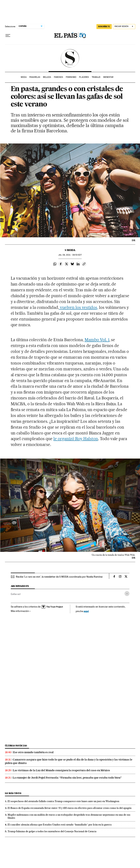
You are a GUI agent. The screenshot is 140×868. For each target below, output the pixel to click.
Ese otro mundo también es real (33, 752)
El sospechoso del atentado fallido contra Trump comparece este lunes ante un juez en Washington (63, 801)
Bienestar (108, 77)
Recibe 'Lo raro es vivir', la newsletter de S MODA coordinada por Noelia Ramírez (59, 577)
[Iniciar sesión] (124, 27)
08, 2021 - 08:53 (70, 255)
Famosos (59, 77)
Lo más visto (13, 793)
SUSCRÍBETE (104, 26)
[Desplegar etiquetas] (127, 594)
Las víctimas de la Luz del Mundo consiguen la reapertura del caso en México (61, 770)
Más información (21, 611)
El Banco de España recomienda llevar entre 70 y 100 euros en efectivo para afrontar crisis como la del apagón (70, 808)
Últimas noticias (16, 746)
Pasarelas (35, 77)
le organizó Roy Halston (76, 439)
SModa (70, 58)
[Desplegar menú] (8, 36)
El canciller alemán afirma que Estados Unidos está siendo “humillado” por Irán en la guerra (60, 825)
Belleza (47, 77)
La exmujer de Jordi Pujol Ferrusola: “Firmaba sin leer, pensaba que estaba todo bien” (67, 778)
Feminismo (71, 77)
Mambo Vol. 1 (97, 340)
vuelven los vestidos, (79, 307)
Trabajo (96, 77)
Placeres (84, 77)
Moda (24, 77)
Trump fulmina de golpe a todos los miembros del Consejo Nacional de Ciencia (52, 831)
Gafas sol (16, 594)
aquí (86, 611)
